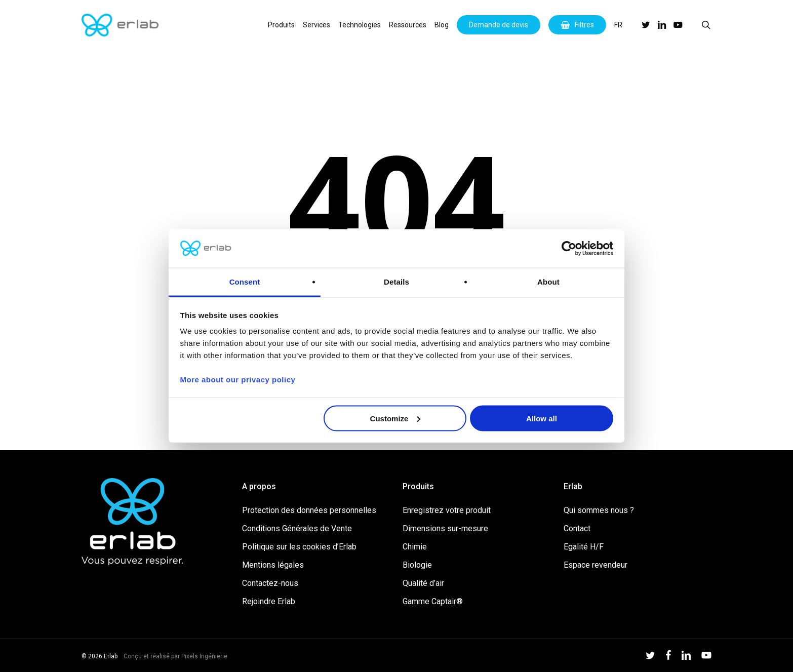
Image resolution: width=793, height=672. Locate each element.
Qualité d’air (423, 583)
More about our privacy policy (238, 380)
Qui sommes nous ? (599, 510)
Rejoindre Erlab (269, 601)
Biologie (417, 565)
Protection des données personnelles (309, 510)
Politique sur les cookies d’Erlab (299, 547)
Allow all (542, 418)
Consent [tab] (245, 282)
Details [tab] (396, 282)
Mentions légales (273, 565)
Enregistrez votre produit (447, 510)
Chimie (415, 547)
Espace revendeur (596, 565)
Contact (577, 528)
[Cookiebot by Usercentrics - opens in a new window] (569, 249)
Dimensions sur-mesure (445, 528)
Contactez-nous (270, 583)
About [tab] (548, 282)
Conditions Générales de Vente (297, 528)
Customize (395, 418)
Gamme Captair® (433, 601)
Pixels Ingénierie (204, 656)
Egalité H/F (584, 547)
